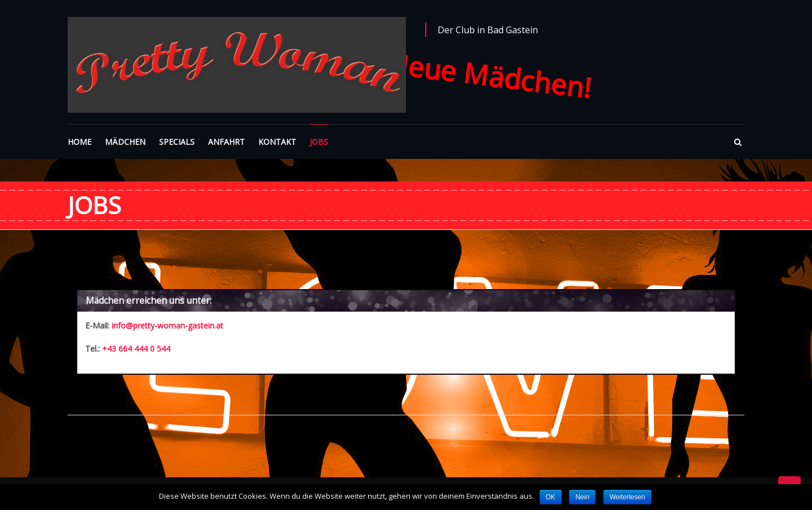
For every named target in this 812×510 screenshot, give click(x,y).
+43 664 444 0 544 (136, 349)
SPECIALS (177, 142)
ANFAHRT (226, 142)
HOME (80, 142)
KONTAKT (277, 142)
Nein (582, 497)
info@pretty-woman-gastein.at (167, 325)
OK (551, 497)
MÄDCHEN (125, 142)
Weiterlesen (627, 497)
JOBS (319, 142)
